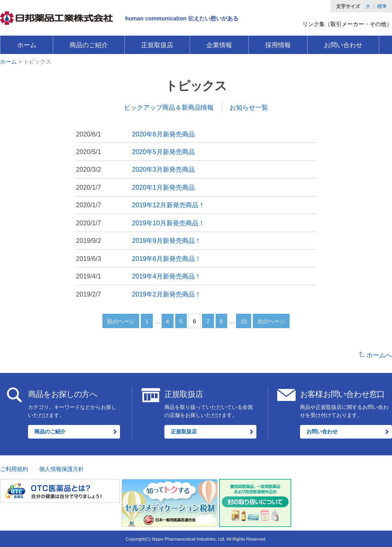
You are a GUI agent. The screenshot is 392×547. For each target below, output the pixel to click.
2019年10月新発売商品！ (168, 223)
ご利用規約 (14, 469)
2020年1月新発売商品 (163, 187)
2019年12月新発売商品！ (168, 205)
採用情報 (278, 45)
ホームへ (379, 355)
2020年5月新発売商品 (163, 152)
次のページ (271, 321)
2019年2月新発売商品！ (167, 294)
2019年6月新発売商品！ (167, 258)
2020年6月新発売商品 (163, 134)
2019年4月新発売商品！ (167, 276)
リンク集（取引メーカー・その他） (347, 24)
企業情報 (219, 45)
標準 (382, 6)
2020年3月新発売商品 (163, 169)
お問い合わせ (343, 45)
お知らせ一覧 (249, 107)
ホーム (27, 45)
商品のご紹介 (89, 45)
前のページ (121, 321)
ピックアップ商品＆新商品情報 (169, 107)
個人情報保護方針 (62, 469)
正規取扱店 (157, 45)
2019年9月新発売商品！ (167, 240)
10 (244, 321)
